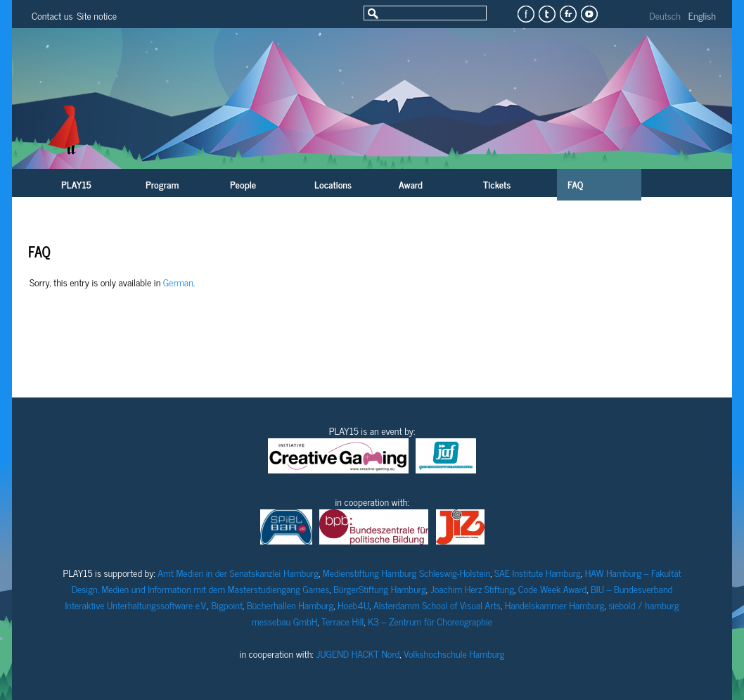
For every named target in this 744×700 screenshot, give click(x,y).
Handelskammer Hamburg (555, 605)
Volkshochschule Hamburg (454, 653)
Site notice (97, 15)
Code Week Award (553, 588)
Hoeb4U (353, 605)
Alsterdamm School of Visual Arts (437, 605)
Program (162, 184)
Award (411, 184)
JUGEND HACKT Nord (358, 653)
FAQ (575, 184)
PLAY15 (76, 184)
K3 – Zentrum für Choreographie (430, 621)
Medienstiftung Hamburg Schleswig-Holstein (406, 572)
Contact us (52, 15)
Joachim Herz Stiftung (472, 588)
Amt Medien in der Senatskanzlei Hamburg (238, 572)
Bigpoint (227, 605)
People (243, 184)
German (178, 282)
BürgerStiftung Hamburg (380, 588)
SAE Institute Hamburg (538, 572)
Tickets (497, 184)
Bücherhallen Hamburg (290, 605)
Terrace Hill (342, 621)
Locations (333, 184)
